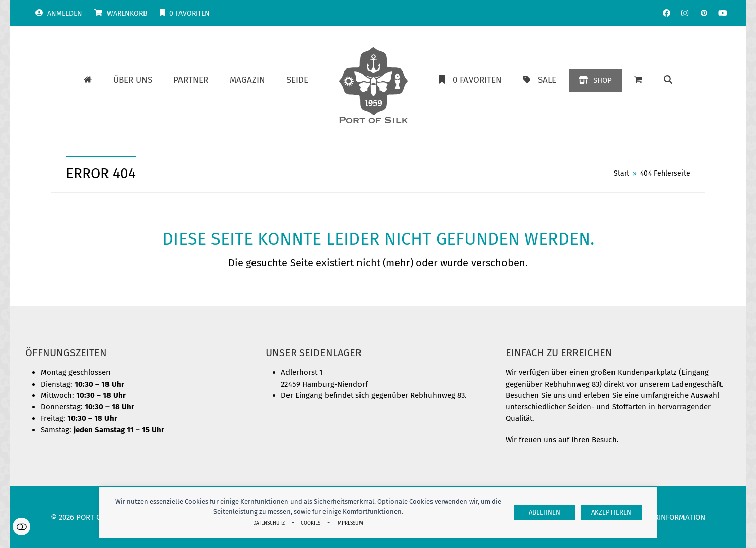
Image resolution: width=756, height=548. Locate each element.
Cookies (311, 523)
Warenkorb (127, 13)
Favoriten (190, 13)
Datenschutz (269, 523)
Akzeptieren (611, 512)
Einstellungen (22, 526)
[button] (638, 80)
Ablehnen (545, 512)
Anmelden (65, 13)
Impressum (350, 523)
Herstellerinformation (661, 517)
